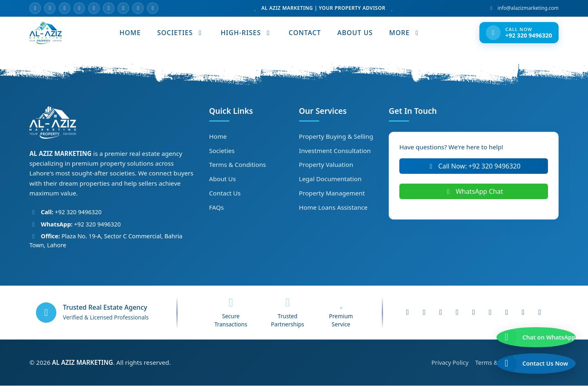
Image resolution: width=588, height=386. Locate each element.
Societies (222, 151)
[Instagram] (65, 8)
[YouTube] (79, 8)
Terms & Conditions (237, 165)
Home (218, 137)
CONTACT (305, 33)
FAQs (216, 208)
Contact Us (225, 193)
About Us (222, 179)
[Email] (35, 8)
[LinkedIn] (109, 8)
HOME (130, 33)
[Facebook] (50, 8)
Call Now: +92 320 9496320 (473, 166)
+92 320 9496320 (71, 213)
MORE (405, 33)
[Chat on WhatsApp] (529, 322)
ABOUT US (355, 33)
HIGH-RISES (247, 33)
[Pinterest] (138, 8)
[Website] (153, 8)
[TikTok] (123, 8)
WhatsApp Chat (474, 192)
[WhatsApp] (94, 8)
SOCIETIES (181, 33)
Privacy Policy (451, 363)
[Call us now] (529, 359)
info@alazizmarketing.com (523, 8)
